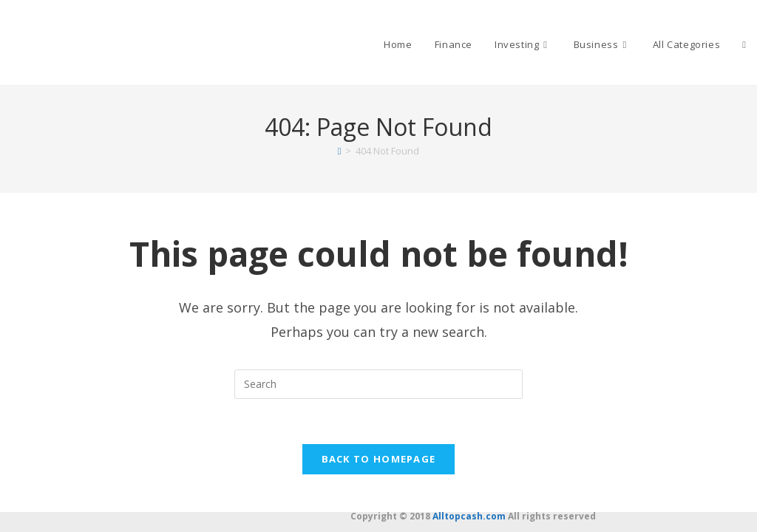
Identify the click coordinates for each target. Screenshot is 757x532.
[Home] (340, 151)
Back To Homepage (379, 459)
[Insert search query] (378, 384)
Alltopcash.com (469, 516)
